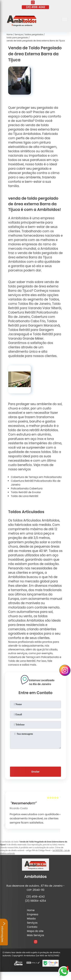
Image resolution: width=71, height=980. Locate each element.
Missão (31, 919)
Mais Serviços (35, 935)
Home (31, 910)
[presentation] (36, 757)
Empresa (33, 914)
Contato (32, 927)
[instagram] (33, 3)
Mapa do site (35, 931)
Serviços (32, 923)
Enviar (35, 772)
